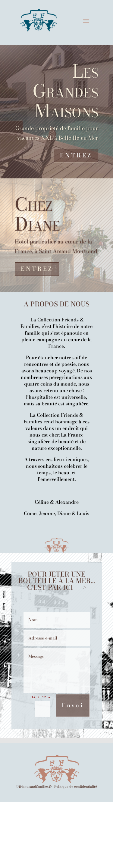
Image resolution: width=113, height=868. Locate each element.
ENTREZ (76, 155)
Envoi (73, 705)
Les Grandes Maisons (65, 91)
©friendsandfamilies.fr (34, 786)
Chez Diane (37, 214)
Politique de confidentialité (76, 786)
